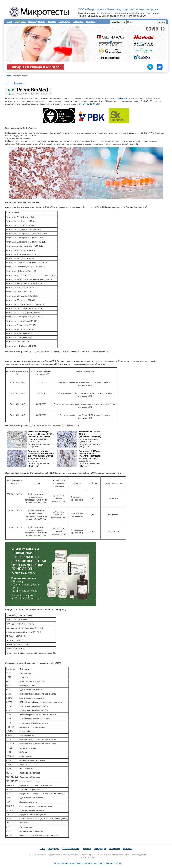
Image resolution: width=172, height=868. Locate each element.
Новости (52, 22)
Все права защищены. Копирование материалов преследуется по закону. (88, 863)
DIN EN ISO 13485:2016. (90, 104)
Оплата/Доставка (37, 22)
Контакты (91, 22)
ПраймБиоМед (123, 98)
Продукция (54, 849)
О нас (9, 22)
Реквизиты (78, 22)
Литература (64, 22)
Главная (10, 76)
